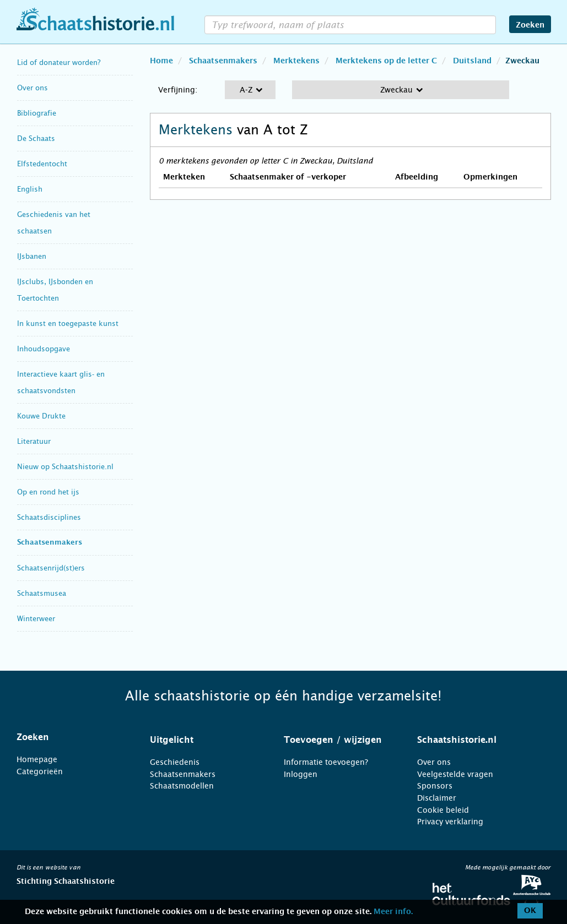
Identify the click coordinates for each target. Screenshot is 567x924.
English (30, 189)
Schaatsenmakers (50, 543)
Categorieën (40, 771)
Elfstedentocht (42, 164)
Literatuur (34, 441)
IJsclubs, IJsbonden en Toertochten (55, 290)
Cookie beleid (443, 810)
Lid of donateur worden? (59, 62)
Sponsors (435, 786)
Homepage (37, 759)
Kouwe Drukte (41, 416)
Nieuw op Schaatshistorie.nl (65, 467)
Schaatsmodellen (182, 786)
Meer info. (393, 912)
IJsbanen (32, 256)
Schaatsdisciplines (49, 517)
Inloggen (301, 774)
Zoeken (530, 25)
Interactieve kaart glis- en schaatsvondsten (61, 382)
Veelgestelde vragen (455, 774)
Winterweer (36, 619)
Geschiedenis (175, 762)
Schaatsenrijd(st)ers (51, 568)
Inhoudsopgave (44, 349)
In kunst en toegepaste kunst (68, 324)
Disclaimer (437, 798)
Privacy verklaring (450, 822)
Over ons (33, 88)
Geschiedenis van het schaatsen (54, 223)
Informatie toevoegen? (326, 762)
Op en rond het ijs (48, 492)
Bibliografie (37, 113)
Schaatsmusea (42, 593)
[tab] (70, 737)
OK (530, 911)
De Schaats (36, 138)
